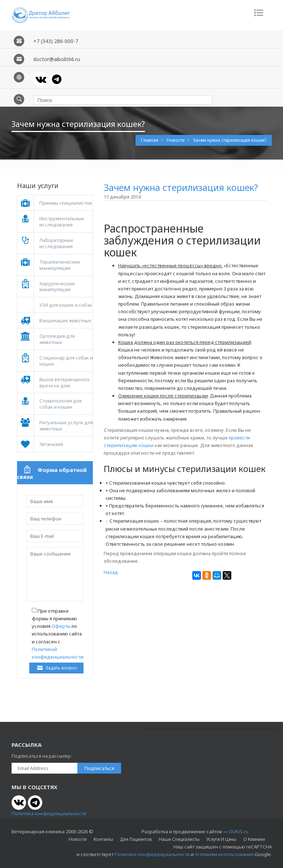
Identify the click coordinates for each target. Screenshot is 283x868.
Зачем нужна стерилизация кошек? (230, 140)
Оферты (61, 626)
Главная (150, 140)
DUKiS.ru (239, 831)
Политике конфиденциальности (152, 854)
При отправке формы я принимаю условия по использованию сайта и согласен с (58, 634)
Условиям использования (224, 854)
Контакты (103, 839)
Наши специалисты (179, 839)
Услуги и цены (221, 839)
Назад (111, 572)
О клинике (254, 839)
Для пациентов (136, 839)
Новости (176, 140)
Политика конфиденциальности (49, 813)
